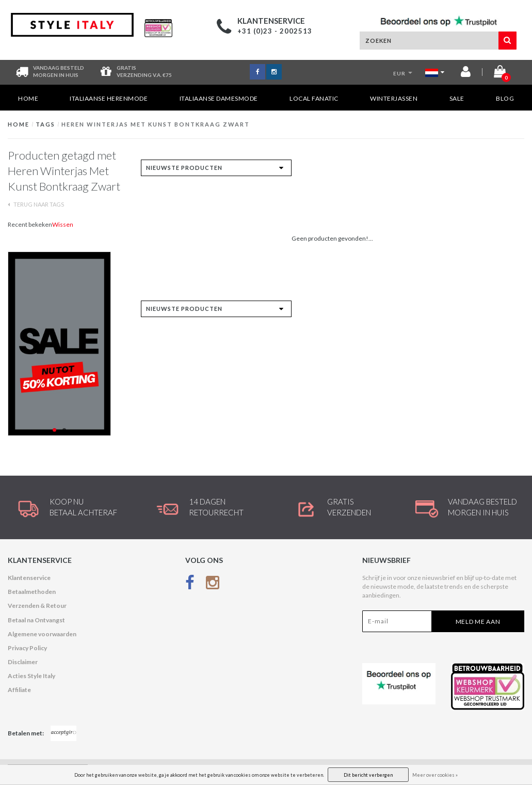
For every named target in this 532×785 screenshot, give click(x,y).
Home (28, 98)
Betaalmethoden (32, 592)
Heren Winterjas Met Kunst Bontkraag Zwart (156, 124)
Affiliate (19, 690)
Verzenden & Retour (37, 606)
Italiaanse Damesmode (219, 98)
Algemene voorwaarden (42, 634)
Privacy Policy (27, 648)
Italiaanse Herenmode (109, 98)
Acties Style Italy (31, 676)
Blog (505, 98)
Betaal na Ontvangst (36, 620)
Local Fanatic (314, 98)
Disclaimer (23, 662)
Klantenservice (29, 578)
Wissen (63, 224)
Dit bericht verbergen (368, 775)
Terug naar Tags (36, 204)
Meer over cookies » (435, 775)
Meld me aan (478, 622)
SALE (457, 98)
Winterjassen (394, 98)
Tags (45, 124)
